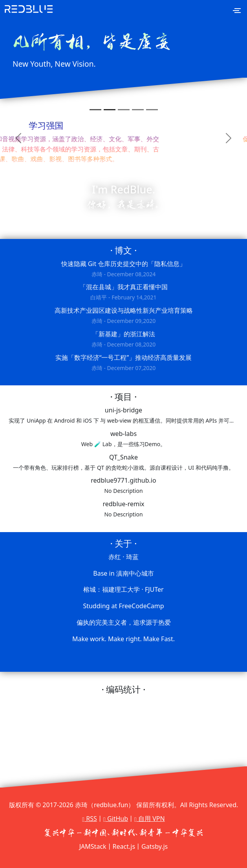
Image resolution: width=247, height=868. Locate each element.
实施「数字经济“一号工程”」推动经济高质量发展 (123, 363)
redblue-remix (123, 510)
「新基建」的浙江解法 (123, 340)
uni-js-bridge (123, 416)
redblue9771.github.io (123, 486)
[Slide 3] (124, 110)
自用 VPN (150, 819)
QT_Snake (123, 463)
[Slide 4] (138, 110)
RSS (90, 819)
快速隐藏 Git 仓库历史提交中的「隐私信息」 (123, 269)
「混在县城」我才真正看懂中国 (123, 293)
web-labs (123, 439)
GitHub (116, 819)
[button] (18, 138)
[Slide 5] (152, 110)
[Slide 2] (110, 110)
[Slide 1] (95, 110)
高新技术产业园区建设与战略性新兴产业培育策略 (123, 316)
